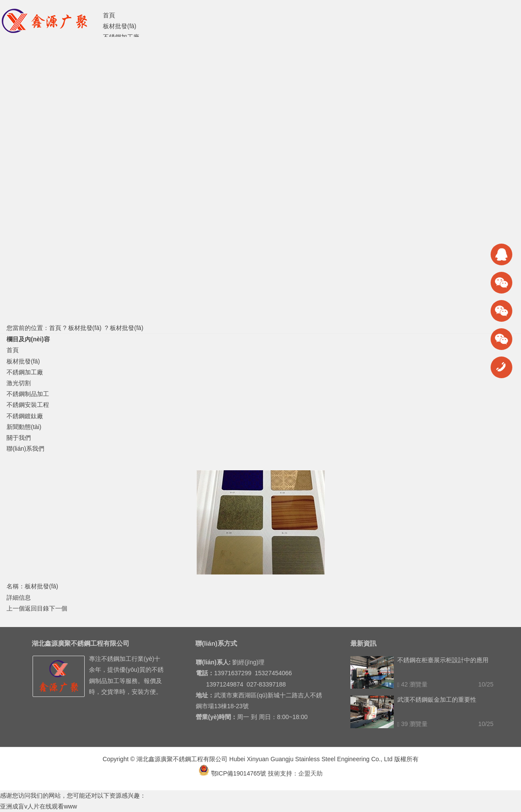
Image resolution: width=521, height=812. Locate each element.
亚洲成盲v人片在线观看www (38, 806)
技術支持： (283, 773)
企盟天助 (310, 773)
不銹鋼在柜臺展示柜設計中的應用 (443, 660)
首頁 (55, 328)
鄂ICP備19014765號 (232, 773)
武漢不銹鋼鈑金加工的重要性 (437, 700)
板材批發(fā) (85, 328)
